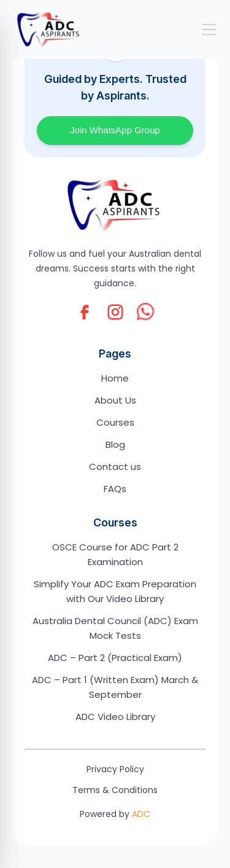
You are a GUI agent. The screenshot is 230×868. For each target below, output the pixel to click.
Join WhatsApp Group (115, 130)
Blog (115, 444)
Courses (115, 422)
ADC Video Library (115, 717)
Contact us (115, 467)
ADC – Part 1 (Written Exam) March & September (115, 687)
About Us (115, 400)
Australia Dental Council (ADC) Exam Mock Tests (115, 628)
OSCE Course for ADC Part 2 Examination (115, 554)
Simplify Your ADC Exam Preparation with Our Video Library (115, 591)
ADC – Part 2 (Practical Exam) (115, 658)
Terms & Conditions (115, 790)
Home (115, 378)
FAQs (115, 489)
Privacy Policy (115, 769)
